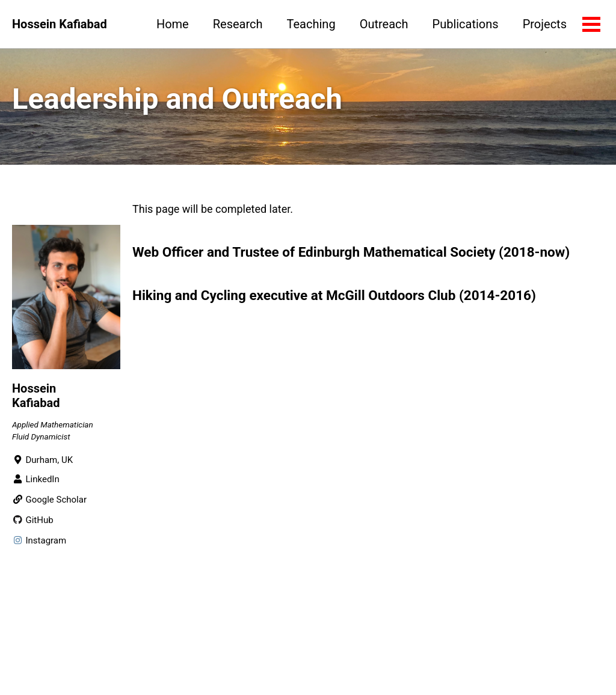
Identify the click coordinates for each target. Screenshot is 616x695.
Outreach (384, 24)
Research (238, 24)
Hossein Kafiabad (60, 24)
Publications (466, 24)
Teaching (311, 24)
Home (173, 24)
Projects (545, 24)
